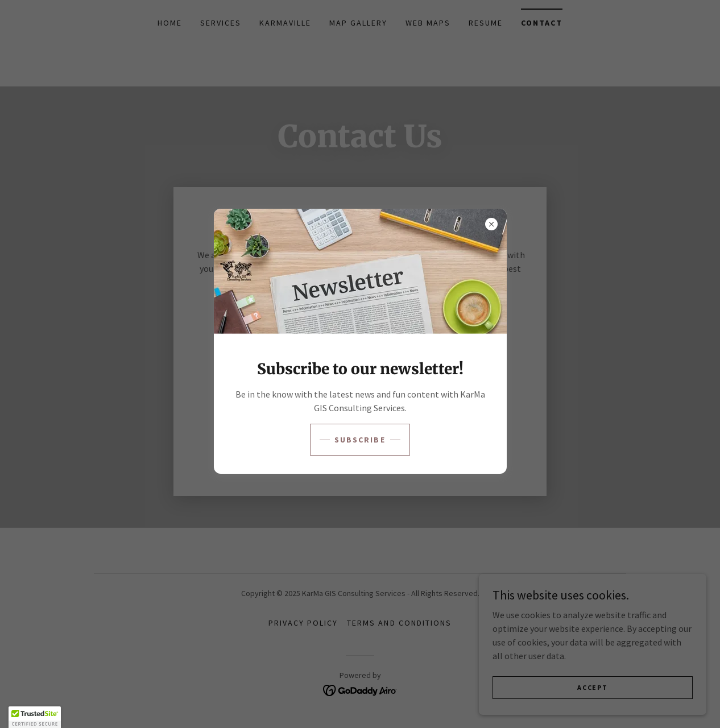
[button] (35, 717)
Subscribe (360, 440)
